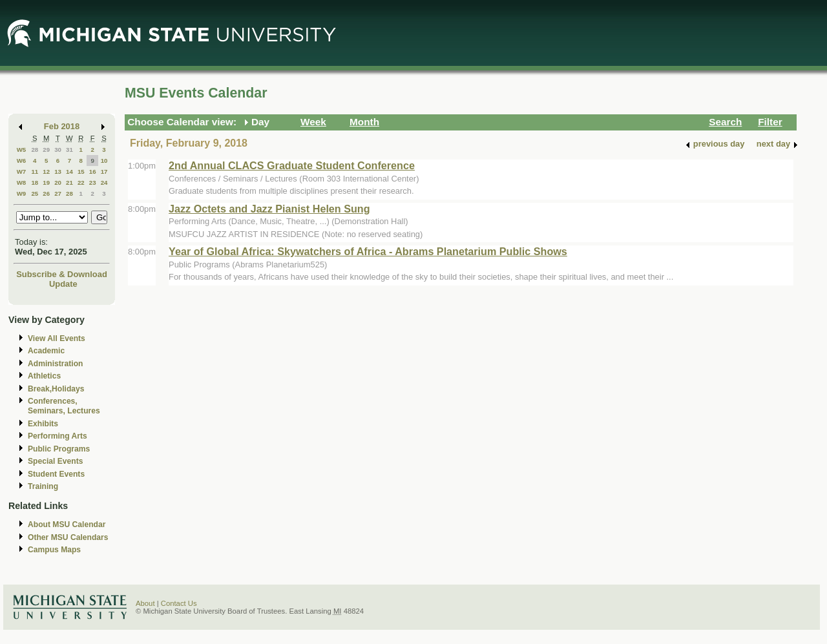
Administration (55, 364)
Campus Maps (54, 550)
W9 (22, 193)
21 (69, 182)
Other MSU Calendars (68, 537)
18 (35, 182)
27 (58, 193)
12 (46, 171)
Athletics (44, 376)
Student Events (56, 474)
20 (58, 182)
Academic (46, 351)
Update (63, 284)
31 (69, 150)
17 (104, 171)
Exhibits (43, 424)
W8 (22, 182)
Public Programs (59, 449)
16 (93, 171)
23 (93, 182)
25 (35, 193)
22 (81, 182)
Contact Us (179, 603)
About (145, 603)
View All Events (57, 338)
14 (69, 171)
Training (43, 486)
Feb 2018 (62, 126)
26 (46, 193)
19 (46, 182)
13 (58, 171)
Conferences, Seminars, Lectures (64, 406)
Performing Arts (58, 436)
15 (81, 171)
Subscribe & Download (62, 274)
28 (35, 150)
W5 (22, 150)
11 (35, 171)
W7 (22, 171)
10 (104, 161)
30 (58, 150)
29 (46, 150)
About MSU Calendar (67, 525)
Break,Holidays (56, 389)
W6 (22, 161)
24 (104, 182)
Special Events (55, 461)
